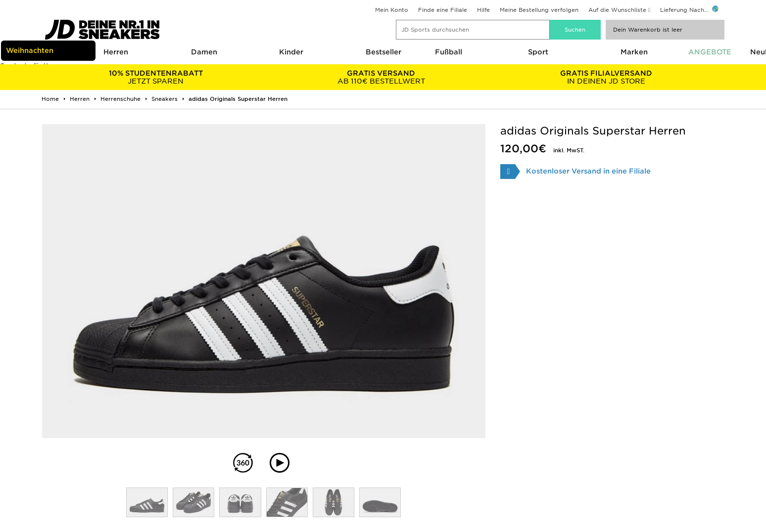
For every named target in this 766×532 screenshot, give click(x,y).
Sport (538, 52)
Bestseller (383, 52)
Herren (116, 52)
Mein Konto (392, 10)
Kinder (291, 52)
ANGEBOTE (710, 52)
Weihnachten (30, 50)
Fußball (449, 52)
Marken (634, 52)
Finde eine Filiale (443, 10)
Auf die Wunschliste (617, 10)
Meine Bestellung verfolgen (539, 10)
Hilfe (483, 10)
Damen (204, 52)
